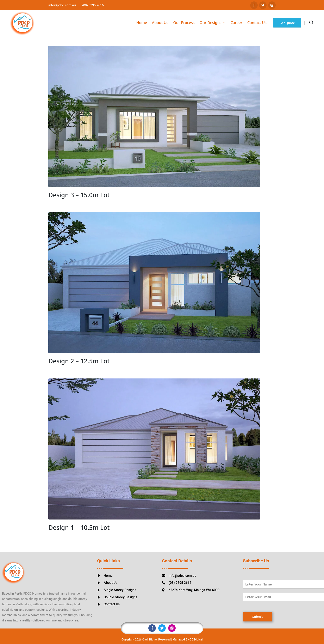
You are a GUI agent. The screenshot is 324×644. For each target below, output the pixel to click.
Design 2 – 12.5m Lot (79, 361)
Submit (258, 616)
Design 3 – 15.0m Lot (79, 195)
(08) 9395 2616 (95, 5)
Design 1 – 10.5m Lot (79, 527)
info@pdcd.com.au (63, 5)
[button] (287, 23)
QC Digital (196, 639)
